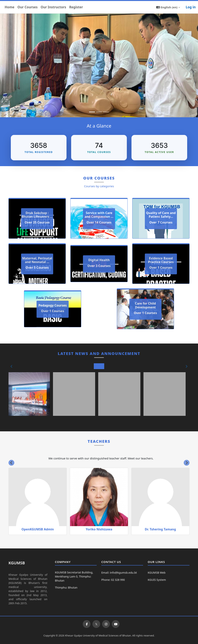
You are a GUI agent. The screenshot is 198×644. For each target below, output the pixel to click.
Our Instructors (53, 7)
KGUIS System (157, 580)
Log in (191, 7)
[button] (168, 7)
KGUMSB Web (157, 573)
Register (76, 7)
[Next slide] (187, 463)
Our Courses (27, 7)
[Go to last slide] (11, 463)
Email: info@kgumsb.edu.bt (119, 573)
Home (9, 7)
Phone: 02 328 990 (113, 580)
